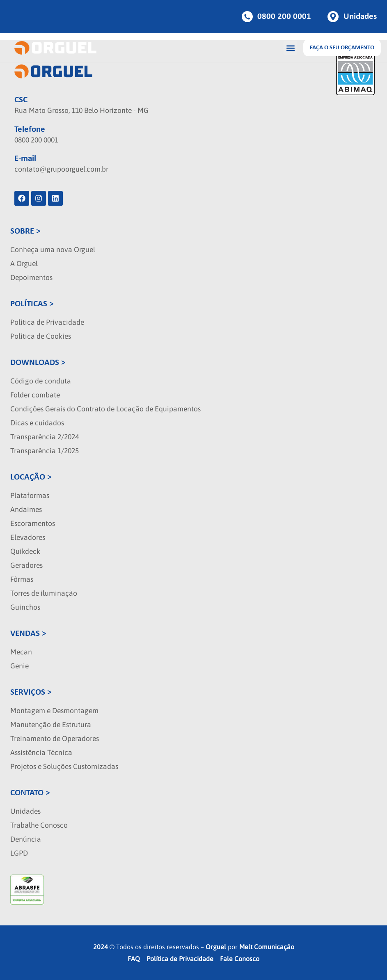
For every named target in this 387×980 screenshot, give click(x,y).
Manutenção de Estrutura (51, 725)
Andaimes (26, 510)
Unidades (25, 811)
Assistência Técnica (41, 753)
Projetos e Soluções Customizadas (64, 767)
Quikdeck (25, 551)
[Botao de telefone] (277, 17)
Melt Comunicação (267, 947)
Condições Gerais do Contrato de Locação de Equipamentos (105, 409)
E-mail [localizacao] (25, 159)
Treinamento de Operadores (55, 739)
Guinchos (25, 607)
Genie (19, 666)
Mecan (21, 652)
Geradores (26, 565)
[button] (290, 48)
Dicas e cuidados (37, 423)
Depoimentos (31, 278)
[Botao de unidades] (352, 17)
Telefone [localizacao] (30, 130)
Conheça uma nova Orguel (53, 250)
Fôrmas (22, 579)
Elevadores (28, 537)
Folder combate (35, 395)
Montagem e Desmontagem (54, 711)
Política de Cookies (41, 336)
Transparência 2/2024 (45, 437)
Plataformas (30, 496)
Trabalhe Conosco (39, 825)
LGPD (19, 853)
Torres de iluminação (44, 593)
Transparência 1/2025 (45, 451)
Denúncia (26, 839)
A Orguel (24, 264)
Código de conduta (41, 381)
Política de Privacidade (47, 322)
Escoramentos (33, 523)
